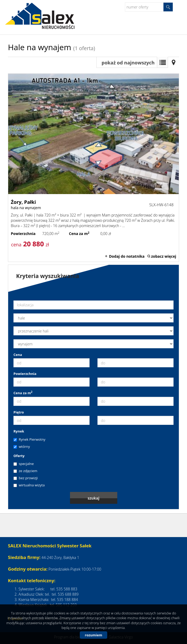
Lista (162, 62)
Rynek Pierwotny (29, 439)
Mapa (174, 62)
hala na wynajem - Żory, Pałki (93, 168)
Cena (18, 355)
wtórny (22, 446)
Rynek (19, 431)
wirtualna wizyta (29, 485)
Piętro (19, 412)
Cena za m (23, 393)
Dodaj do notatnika (127, 256)
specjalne (24, 464)
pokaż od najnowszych (128, 63)
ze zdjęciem (25, 471)
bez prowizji (26, 478)
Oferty (19, 456)
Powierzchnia (25, 374)
